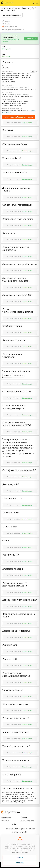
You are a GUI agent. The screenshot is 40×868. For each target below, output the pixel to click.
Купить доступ (31, 38)
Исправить (7, 21)
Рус (33, 71)
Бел (36, 71)
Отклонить (20, 863)
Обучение (23, 817)
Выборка (6, 24)
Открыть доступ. (27, 123)
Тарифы (13, 824)
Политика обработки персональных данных (20, 829)
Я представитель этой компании (13, 30)
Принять (20, 858)
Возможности (6, 817)
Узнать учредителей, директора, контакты (19, 117)
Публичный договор (27, 821)
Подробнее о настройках (20, 852)
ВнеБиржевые (18, 376)
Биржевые (7, 376)
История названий (9, 82)
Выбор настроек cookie (19, 832)
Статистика (5, 821)
